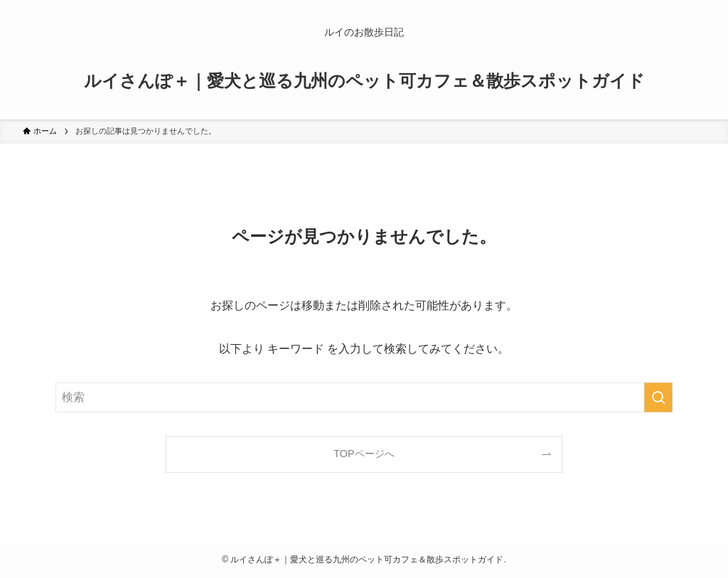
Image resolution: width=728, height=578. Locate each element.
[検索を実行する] (658, 397)
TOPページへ (364, 454)
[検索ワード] (364, 397)
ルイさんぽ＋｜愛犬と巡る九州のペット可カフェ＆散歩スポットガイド (364, 81)
